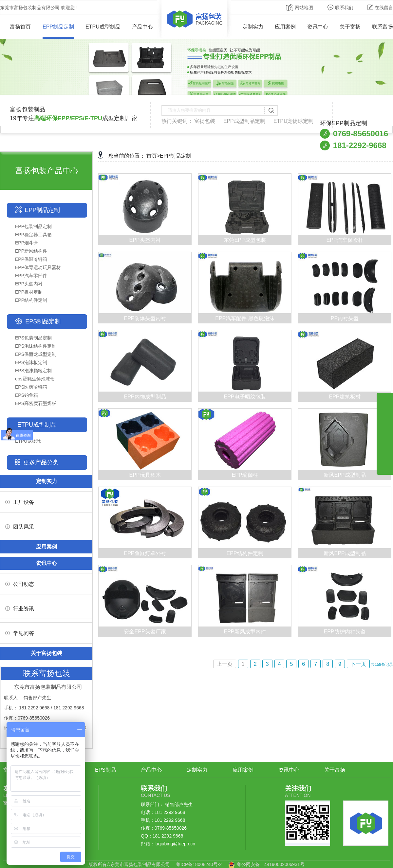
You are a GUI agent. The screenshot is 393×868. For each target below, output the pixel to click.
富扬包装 (205, 121)
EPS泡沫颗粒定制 (33, 371)
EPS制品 (105, 770)
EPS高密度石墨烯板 (36, 403)
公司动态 (20, 584)
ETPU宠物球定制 (294, 121)
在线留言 (380, 8)
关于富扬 (350, 27)
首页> (153, 156)
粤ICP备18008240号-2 (199, 864)
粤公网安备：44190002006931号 (271, 864)
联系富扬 (383, 27)
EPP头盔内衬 (29, 284)
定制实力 (253, 27)
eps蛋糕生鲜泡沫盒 (35, 379)
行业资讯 (20, 609)
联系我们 (340, 8)
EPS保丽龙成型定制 (36, 354)
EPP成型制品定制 (244, 121)
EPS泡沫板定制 (31, 362)
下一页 (358, 664)
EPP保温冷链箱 (31, 259)
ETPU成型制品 (103, 27)
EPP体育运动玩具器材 (38, 267)
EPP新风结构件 (31, 251)
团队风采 (20, 527)
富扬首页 (16, 27)
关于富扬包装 (47, 653)
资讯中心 (318, 27)
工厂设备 (20, 502)
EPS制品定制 (43, 321)
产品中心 (142, 27)
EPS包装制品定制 (33, 338)
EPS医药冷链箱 (31, 387)
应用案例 (285, 27)
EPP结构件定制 (31, 300)
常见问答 (20, 633)
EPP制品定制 (58, 27)
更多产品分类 (41, 462)
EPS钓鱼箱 (27, 395)
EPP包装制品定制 (33, 226)
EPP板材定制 (29, 292)
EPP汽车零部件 (31, 276)
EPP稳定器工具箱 (33, 235)
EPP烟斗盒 (27, 243)
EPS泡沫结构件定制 (36, 346)
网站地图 (299, 8)
